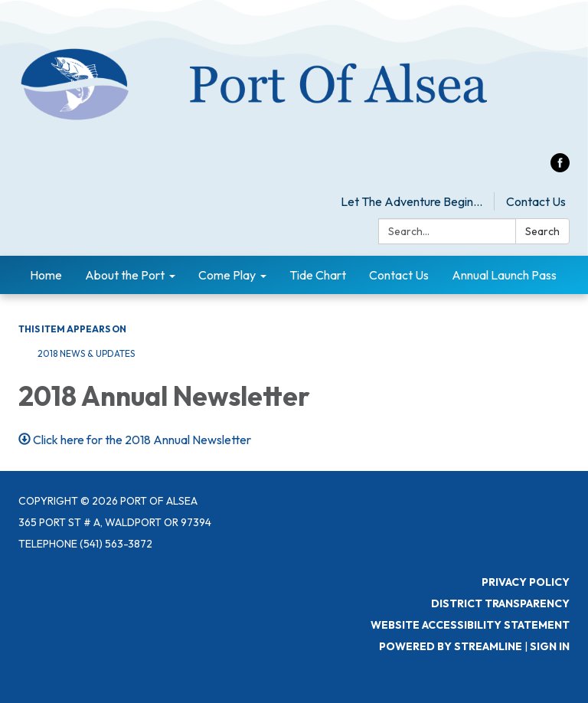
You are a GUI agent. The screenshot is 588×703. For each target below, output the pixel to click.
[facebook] (560, 168)
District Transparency (500, 603)
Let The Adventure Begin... (412, 201)
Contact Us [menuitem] (399, 275)
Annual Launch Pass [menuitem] (504, 275)
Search (542, 231)
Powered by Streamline (451, 646)
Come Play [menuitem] (227, 275)
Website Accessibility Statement (470, 625)
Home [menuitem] (46, 275)
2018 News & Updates (86, 353)
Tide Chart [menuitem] (318, 275)
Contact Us (536, 201)
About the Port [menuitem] (125, 275)
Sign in (550, 646)
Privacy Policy (526, 582)
